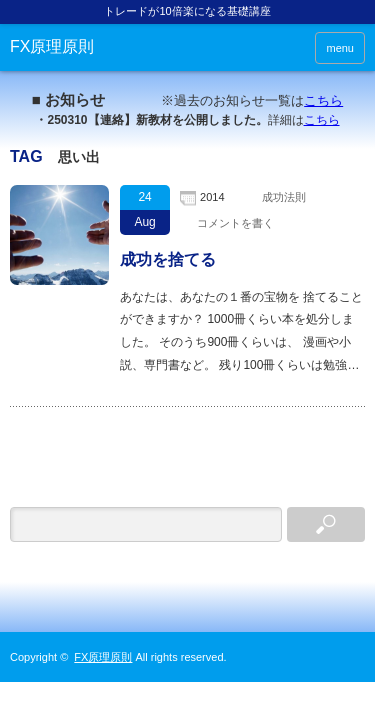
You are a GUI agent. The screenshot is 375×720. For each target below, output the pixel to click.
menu (340, 48)
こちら (323, 100)
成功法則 (284, 197)
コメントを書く (235, 223)
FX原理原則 (52, 46)
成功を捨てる (168, 259)
